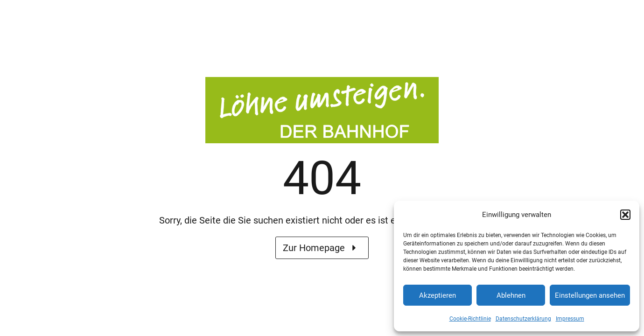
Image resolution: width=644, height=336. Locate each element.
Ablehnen (511, 295)
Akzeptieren (437, 295)
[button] (625, 215)
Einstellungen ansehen (590, 295)
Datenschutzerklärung (523, 319)
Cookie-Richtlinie (470, 319)
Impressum (570, 319)
